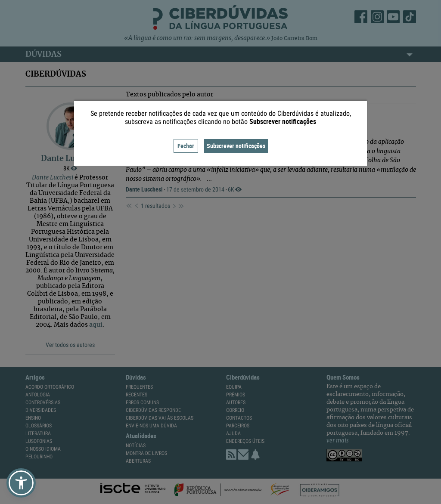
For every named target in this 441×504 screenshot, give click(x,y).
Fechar (186, 146)
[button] (21, 483)
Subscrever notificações (236, 146)
